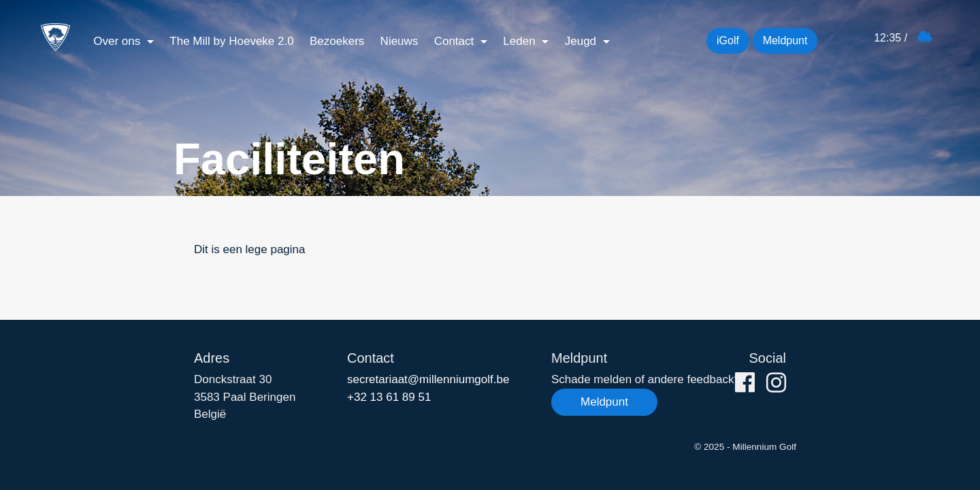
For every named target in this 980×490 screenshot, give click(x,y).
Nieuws (399, 41)
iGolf (728, 40)
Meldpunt (785, 40)
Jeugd (582, 41)
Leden (521, 41)
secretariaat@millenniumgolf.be (428, 379)
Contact (456, 41)
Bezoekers (337, 41)
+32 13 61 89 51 (389, 397)
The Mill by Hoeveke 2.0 (231, 41)
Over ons (118, 41)
